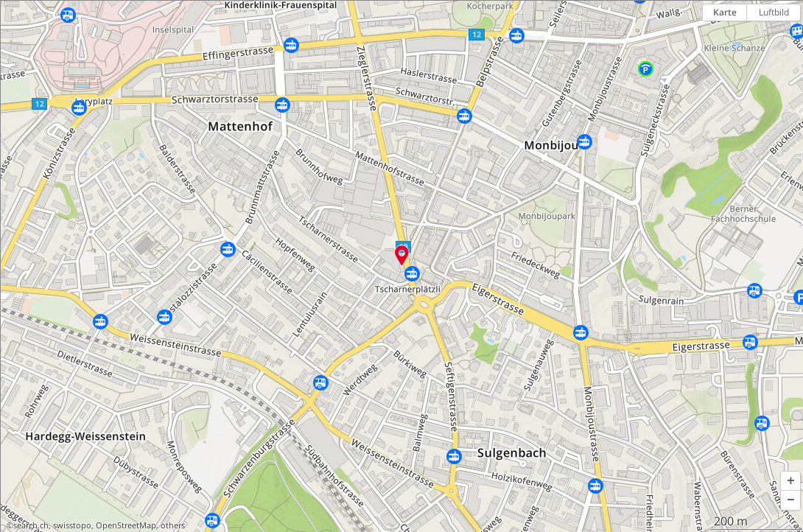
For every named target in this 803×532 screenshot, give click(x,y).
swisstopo (72, 525)
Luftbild (774, 12)
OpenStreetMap (126, 525)
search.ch (31, 525)
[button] (790, 481)
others (173, 525)
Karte (725, 12)
